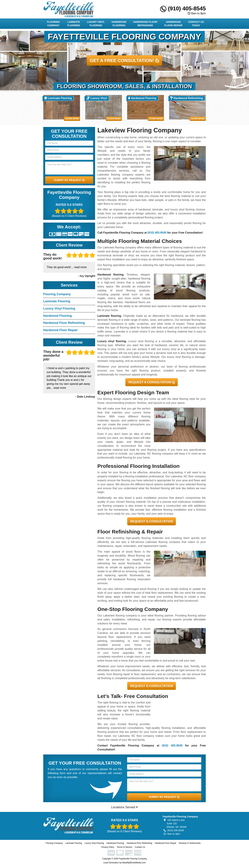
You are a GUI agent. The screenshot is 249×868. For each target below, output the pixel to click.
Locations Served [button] (124, 807)
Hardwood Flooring (119, 24)
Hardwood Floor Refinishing (145, 24)
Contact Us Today (196, 24)
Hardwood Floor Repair (173, 24)
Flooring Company (53, 24)
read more (80, 267)
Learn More (72, 119)
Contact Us (140, 847)
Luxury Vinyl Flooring (96, 24)
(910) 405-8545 (183, 8)
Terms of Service (124, 847)
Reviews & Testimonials (190, 843)
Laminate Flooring (74, 24)
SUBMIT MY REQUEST (69, 180)
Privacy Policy (108, 847)
